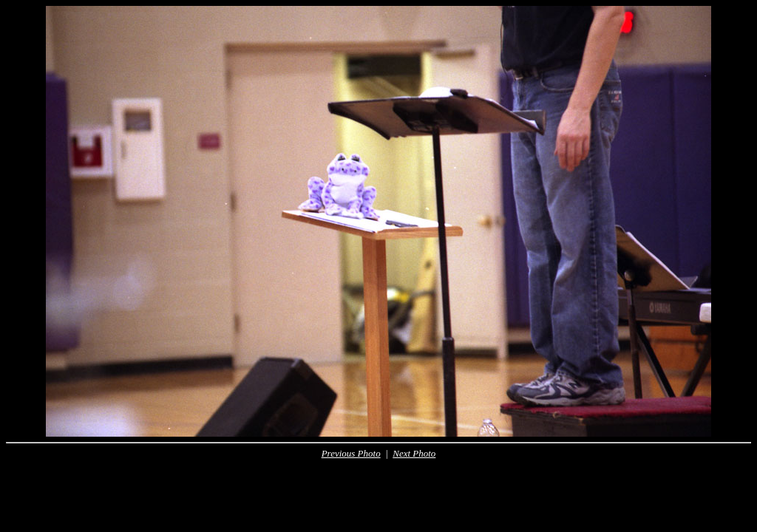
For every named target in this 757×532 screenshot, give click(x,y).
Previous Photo (351, 453)
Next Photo (414, 453)
